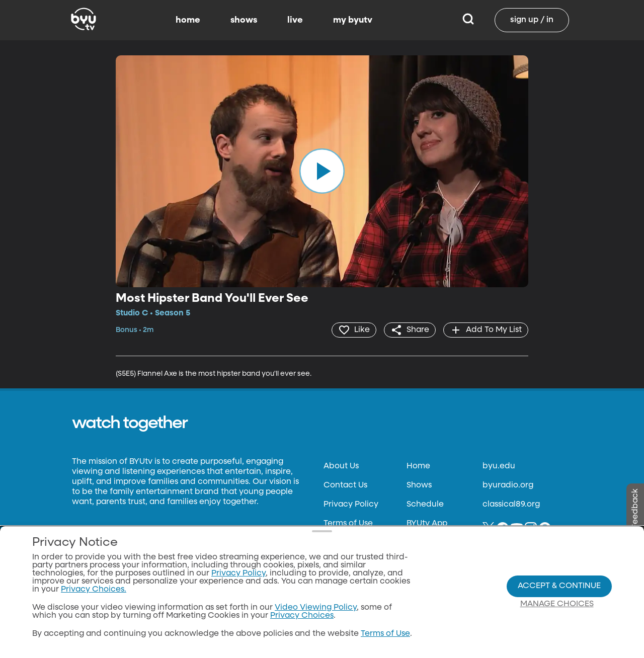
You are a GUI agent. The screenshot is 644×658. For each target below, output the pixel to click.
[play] (322, 171)
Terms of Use (348, 524)
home (188, 20)
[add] (486, 330)
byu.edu (499, 466)
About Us (341, 466)
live (295, 20)
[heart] (354, 330)
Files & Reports (351, 562)
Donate (338, 543)
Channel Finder (437, 543)
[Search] (468, 20)
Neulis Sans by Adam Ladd (127, 544)
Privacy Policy (351, 505)
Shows (419, 485)
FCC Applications (357, 581)
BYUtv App (427, 524)
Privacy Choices (355, 600)
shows (244, 20)
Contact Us (345, 485)
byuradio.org (508, 485)
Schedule (425, 505)
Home (418, 466)
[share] (410, 330)
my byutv (353, 20)
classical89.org (511, 505)
